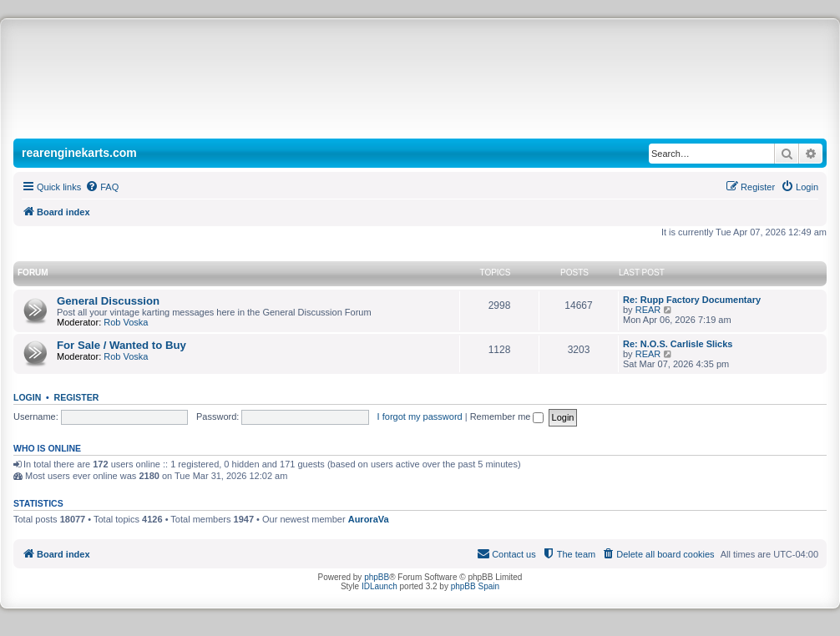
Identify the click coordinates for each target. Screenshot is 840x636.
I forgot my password (420, 416)
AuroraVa (369, 519)
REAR (648, 310)
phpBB (377, 577)
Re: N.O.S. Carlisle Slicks (678, 344)
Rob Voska (126, 322)
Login (27, 397)
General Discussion (108, 301)
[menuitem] (102, 187)
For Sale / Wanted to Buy (121, 345)
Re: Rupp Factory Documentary (692, 300)
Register (77, 397)
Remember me (507, 416)
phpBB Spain (475, 586)
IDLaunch (380, 586)
